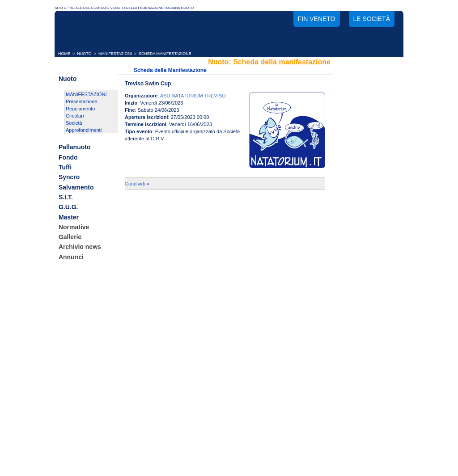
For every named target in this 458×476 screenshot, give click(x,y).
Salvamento (76, 187)
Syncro (69, 177)
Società (74, 123)
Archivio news (80, 247)
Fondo (68, 157)
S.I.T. (66, 197)
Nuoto (68, 79)
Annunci (71, 257)
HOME (64, 54)
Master (69, 217)
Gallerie (70, 237)
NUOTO (84, 54)
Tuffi (65, 167)
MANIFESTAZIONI (115, 54)
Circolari (75, 116)
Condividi (135, 184)
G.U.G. (68, 207)
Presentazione (81, 101)
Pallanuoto (75, 147)
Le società (372, 19)
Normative (74, 227)
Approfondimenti (84, 130)
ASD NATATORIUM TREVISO (193, 96)
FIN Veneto (317, 19)
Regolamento (80, 109)
